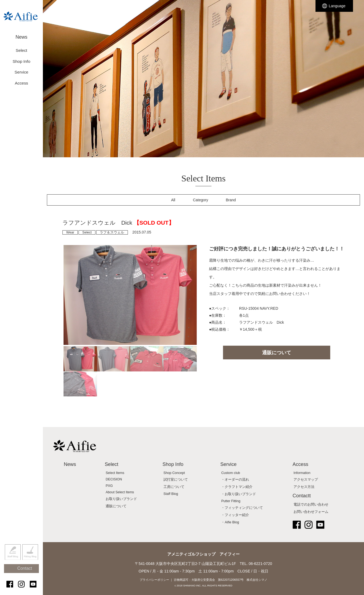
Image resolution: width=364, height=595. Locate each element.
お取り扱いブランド (121, 499)
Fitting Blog (30, 561)
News (21, 34)
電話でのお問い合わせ (311, 505)
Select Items (115, 473)
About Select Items (120, 492)
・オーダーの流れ (235, 480)
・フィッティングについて (242, 508)
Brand (231, 200)
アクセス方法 (304, 487)
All (173, 200)
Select (87, 232)
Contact (24, 574)
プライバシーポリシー (154, 580)
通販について (277, 353)
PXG (109, 486)
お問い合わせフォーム (311, 512)
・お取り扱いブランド (239, 494)
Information (302, 473)
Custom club (231, 473)
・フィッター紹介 (235, 515)
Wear (70, 232)
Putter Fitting (231, 501)
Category (201, 200)
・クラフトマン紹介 (237, 487)
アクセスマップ (306, 480)
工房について (174, 487)
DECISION (114, 479)
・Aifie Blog (230, 522)
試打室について (176, 480)
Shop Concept (174, 473)
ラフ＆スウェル (112, 232)
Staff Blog (13, 561)
